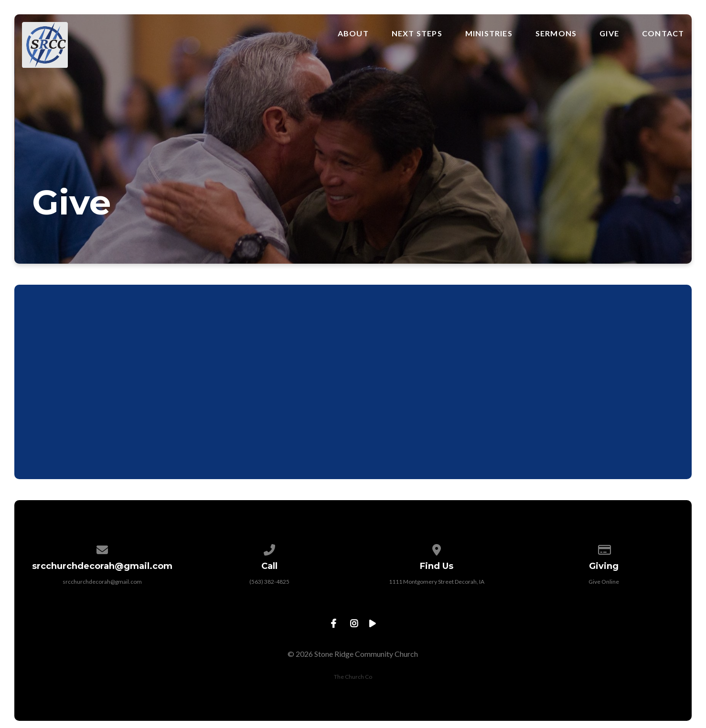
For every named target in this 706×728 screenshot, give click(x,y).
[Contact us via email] (102, 548)
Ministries (489, 33)
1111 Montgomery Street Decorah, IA (437, 582)
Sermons (556, 33)
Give (609, 33)
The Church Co (353, 677)
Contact (663, 33)
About (353, 33)
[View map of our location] (437, 548)
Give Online (604, 582)
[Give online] (604, 548)
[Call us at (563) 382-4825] (269, 548)
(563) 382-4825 (269, 582)
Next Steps (417, 33)
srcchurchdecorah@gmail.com (102, 582)
